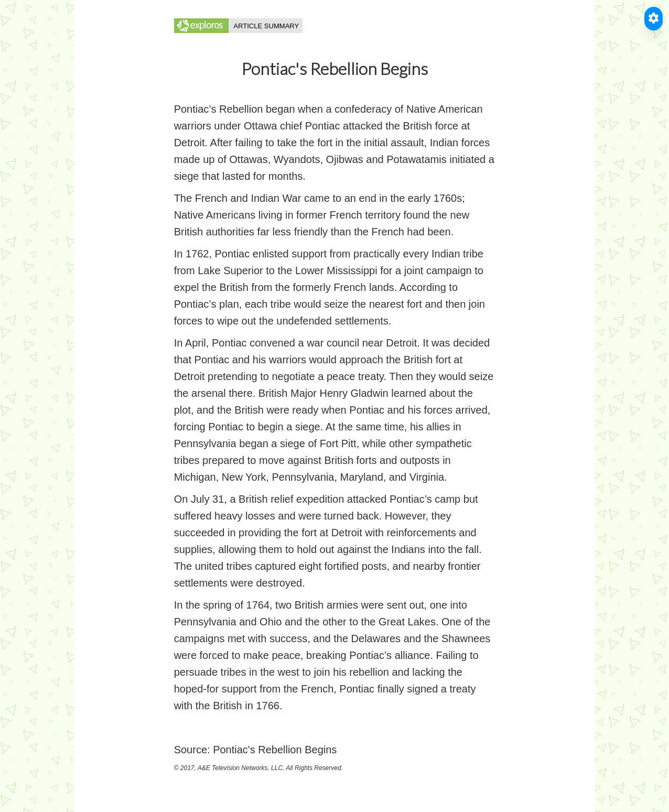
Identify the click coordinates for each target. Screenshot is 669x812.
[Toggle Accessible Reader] (654, 19)
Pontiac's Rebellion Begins (275, 750)
